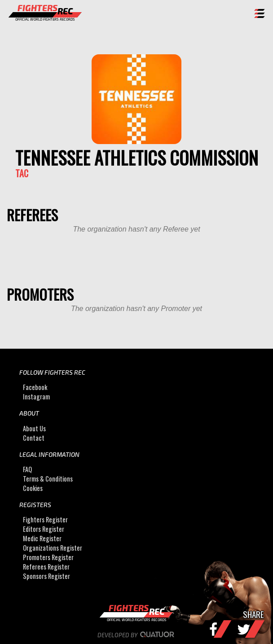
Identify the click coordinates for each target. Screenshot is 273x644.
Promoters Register (48, 557)
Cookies (33, 488)
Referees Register (46, 567)
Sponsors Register (46, 576)
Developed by (137, 635)
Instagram (36, 396)
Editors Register (44, 529)
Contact (34, 438)
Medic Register (42, 538)
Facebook (35, 387)
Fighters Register (45, 519)
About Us (34, 428)
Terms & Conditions (48, 479)
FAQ (27, 469)
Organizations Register (53, 548)
